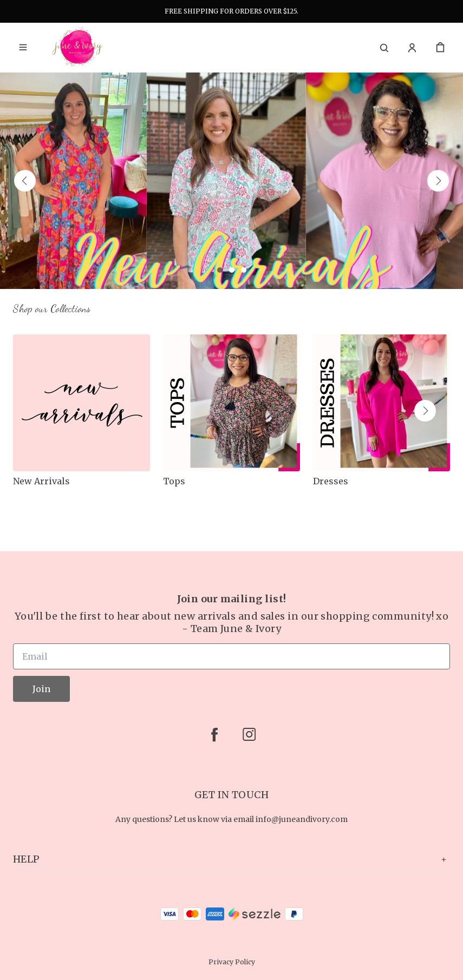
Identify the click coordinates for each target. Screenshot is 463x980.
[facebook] (214, 734)
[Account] (412, 48)
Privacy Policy (232, 962)
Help (231, 859)
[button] (25, 181)
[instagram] (249, 734)
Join (41, 689)
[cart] (440, 48)
